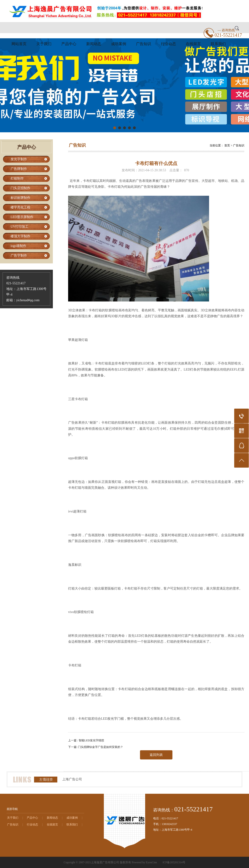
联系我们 (218, 44)
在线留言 (193, 44)
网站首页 (19, 44)
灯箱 (93, 181)
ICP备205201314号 (174, 862)
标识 (78, 565)
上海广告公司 (72, 779)
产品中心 (69, 44)
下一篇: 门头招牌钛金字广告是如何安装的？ (96, 747)
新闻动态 (94, 44)
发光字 (112, 719)
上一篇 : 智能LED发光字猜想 (86, 740)
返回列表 (156, 755)
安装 (164, 535)
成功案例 (119, 44)
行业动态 (168, 44)
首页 (227, 145)
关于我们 (44, 44)
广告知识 (144, 44)
